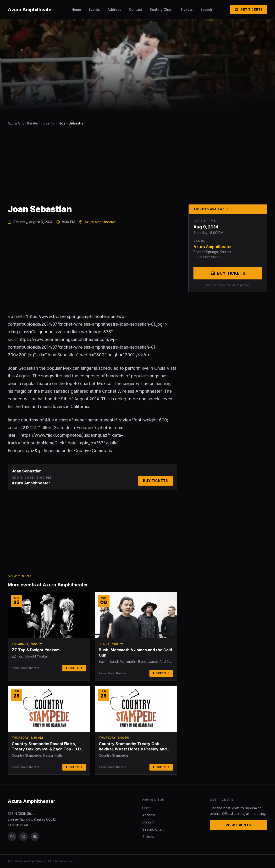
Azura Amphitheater (23, 123)
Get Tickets (249, 9)
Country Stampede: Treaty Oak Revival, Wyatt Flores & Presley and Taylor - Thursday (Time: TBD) (133, 746)
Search (206, 9)
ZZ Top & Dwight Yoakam (36, 650)
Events (94, 9)
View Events (238, 825)
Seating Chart (161, 9)
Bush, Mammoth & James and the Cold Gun (135, 652)
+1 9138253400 (20, 825)
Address (114, 9)
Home (76, 9)
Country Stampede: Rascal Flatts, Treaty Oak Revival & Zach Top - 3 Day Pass (49, 746)
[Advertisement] (137, 165)
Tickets (187, 9)
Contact (135, 9)
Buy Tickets (156, 481)
